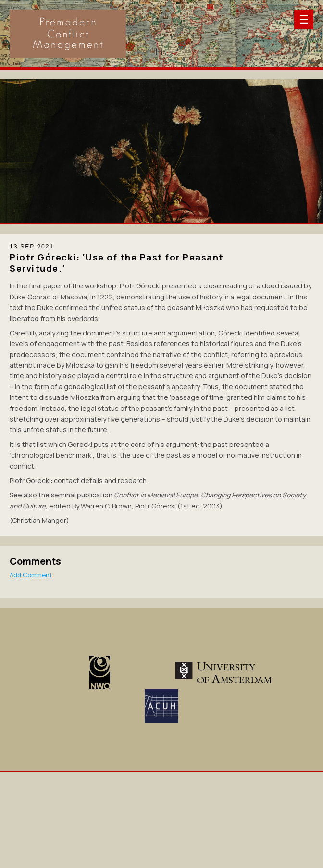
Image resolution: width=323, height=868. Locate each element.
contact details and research (100, 480)
